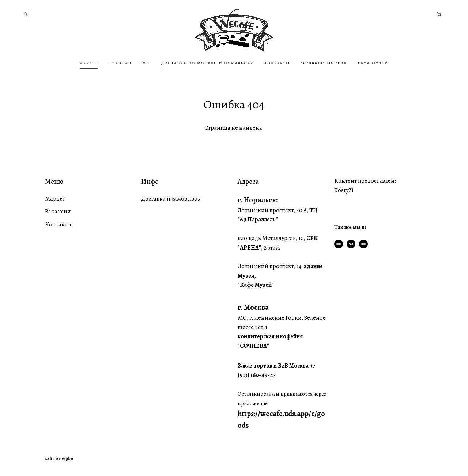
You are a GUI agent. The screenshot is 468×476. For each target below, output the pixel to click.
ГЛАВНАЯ (121, 63)
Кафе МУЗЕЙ (373, 63)
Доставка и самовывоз (171, 199)
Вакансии (58, 212)
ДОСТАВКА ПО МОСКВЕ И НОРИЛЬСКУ (207, 63)
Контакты (58, 225)
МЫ (146, 63)
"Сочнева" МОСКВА (324, 63)
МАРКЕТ (89, 63)
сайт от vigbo (59, 459)
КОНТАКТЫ (277, 63)
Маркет (55, 199)
